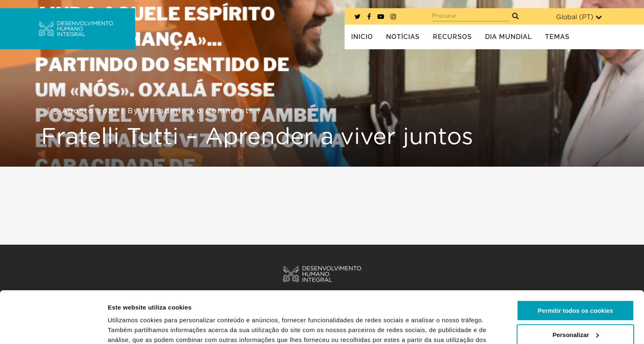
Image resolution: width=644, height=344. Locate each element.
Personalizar (576, 290)
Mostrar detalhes (133, 328)
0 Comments (225, 111)
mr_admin (165, 111)
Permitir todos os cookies (575, 266)
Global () (579, 17)
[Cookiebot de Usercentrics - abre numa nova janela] (53, 328)
